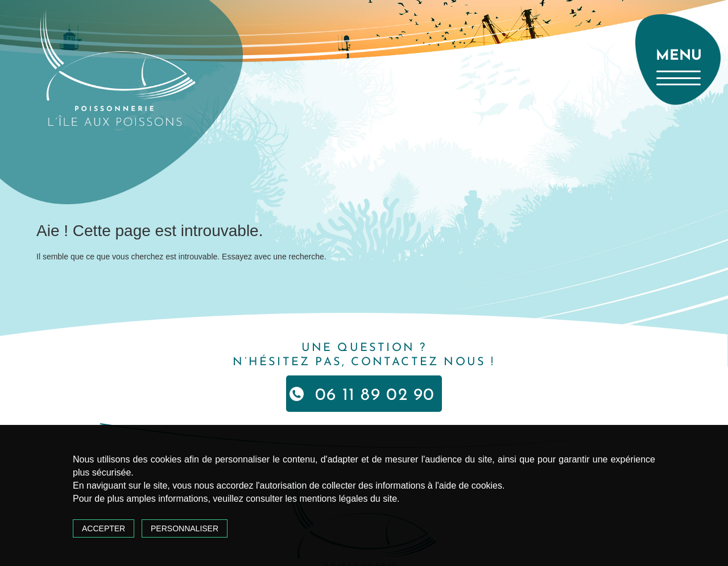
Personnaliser (185, 528)
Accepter (104, 528)
